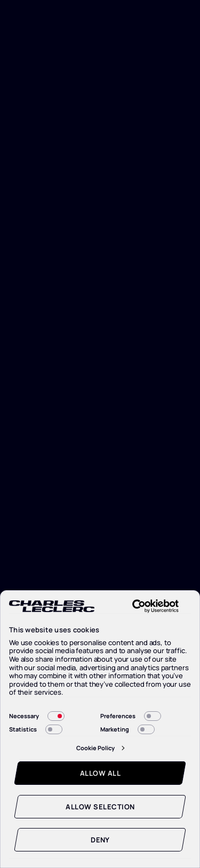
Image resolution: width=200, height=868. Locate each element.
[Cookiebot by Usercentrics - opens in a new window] (146, 606)
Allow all (100, 773)
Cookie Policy (95, 748)
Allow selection (100, 807)
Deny (100, 840)
